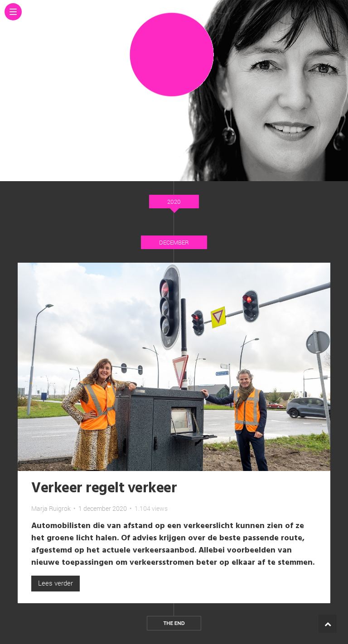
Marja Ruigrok (51, 508)
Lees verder (56, 583)
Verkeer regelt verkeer (104, 488)
